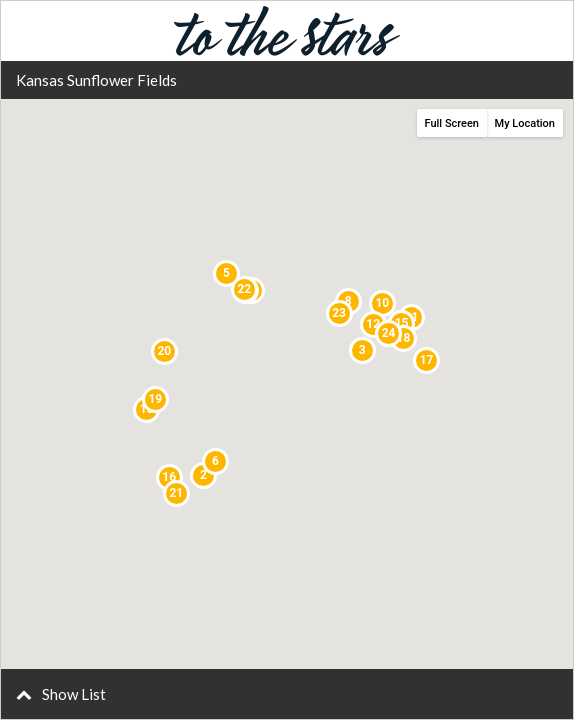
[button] (287, 694)
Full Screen (452, 123)
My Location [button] (525, 123)
